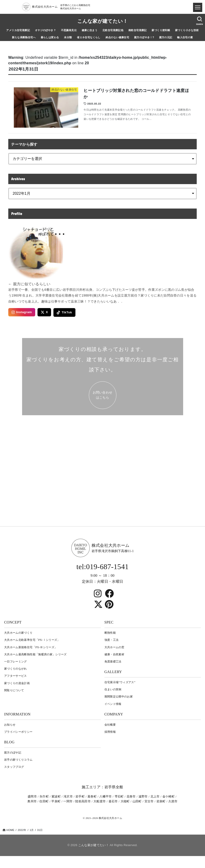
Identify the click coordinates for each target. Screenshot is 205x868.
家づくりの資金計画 (17, 683)
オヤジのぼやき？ (45, 30)
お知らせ (10, 725)
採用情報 (110, 732)
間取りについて (14, 690)
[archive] (103, 194)
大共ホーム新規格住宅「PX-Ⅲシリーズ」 (31, 647)
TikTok (64, 312)
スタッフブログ (14, 767)
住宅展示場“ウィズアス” (120, 682)
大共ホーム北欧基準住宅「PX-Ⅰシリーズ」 (32, 640)
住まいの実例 (113, 689)
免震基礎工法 (113, 662)
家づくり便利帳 (161, 30)
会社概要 (110, 725)
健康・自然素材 (114, 654)
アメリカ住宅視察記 (18, 30)
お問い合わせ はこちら (103, 395)
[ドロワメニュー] (198, 7)
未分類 (68, 37)
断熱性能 (110, 633)
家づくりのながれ (16, 669)
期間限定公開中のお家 (119, 697)
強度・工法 (112, 640)
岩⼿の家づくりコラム (18, 760)
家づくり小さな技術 (187, 30)
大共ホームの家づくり (18, 633)
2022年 (22, 830)
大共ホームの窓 (114, 647)
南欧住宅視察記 (138, 30)
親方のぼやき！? (144, 37)
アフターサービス (16, 676)
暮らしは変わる (50, 37)
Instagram (22, 312)
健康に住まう (90, 30)
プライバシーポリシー (18, 732)
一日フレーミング (16, 662)
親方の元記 (166, 37)
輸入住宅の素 (185, 37)
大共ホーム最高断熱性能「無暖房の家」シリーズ (35, 654)
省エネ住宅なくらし (89, 37)
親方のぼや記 (13, 753)
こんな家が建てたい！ (103, 21)
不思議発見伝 (69, 30)
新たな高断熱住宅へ (24, 37)
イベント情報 (113, 704)
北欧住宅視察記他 (113, 30)
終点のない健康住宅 (117, 37)
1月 (32, 830)
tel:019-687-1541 (102, 567)
